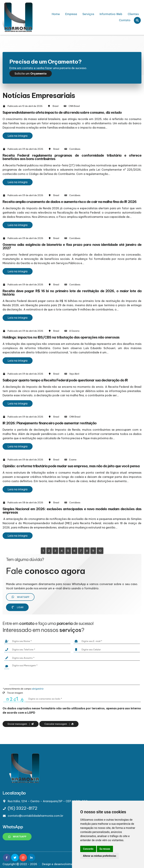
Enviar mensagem (21, 724)
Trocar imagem (13, 693)
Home (56, 14)
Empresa (71, 14)
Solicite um (31, 74)
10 (100, 551)
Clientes (133, 14)
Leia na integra (18, 136)
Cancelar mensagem (59, 724)
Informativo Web (111, 14)
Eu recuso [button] (105, 849)
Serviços (88, 14)
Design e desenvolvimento (58, 864)
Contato (125, 20)
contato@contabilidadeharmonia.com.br (35, 816)
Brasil (56, 106)
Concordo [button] (88, 849)
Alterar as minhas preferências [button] (100, 856)
